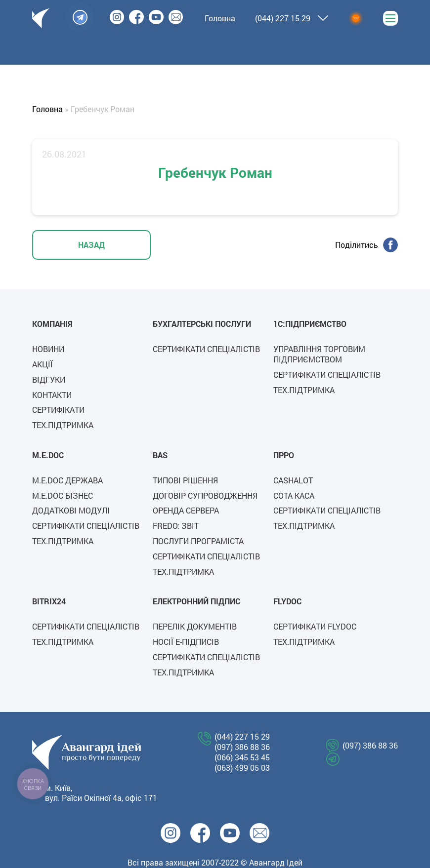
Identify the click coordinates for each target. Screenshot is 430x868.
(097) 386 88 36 (242, 747)
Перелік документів (195, 626)
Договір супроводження (205, 495)
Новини (48, 349)
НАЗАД (91, 245)
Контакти (52, 395)
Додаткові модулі (71, 510)
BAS (160, 455)
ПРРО (284, 455)
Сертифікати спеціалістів (206, 349)
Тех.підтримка (63, 425)
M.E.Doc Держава (67, 480)
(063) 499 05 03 (242, 768)
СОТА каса (294, 495)
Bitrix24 (49, 601)
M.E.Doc (48, 455)
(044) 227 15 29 (283, 18)
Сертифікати (58, 410)
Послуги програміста (198, 541)
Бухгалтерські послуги (202, 324)
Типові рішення (185, 480)
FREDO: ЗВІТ (176, 526)
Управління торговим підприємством (319, 354)
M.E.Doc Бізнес (63, 495)
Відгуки (49, 379)
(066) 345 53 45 (242, 757)
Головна (47, 109)
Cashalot (293, 480)
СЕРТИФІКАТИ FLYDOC (315, 626)
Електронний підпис (196, 601)
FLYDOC (287, 601)
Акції (43, 364)
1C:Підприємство (310, 324)
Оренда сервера (186, 510)
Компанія (52, 324)
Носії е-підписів (186, 642)
